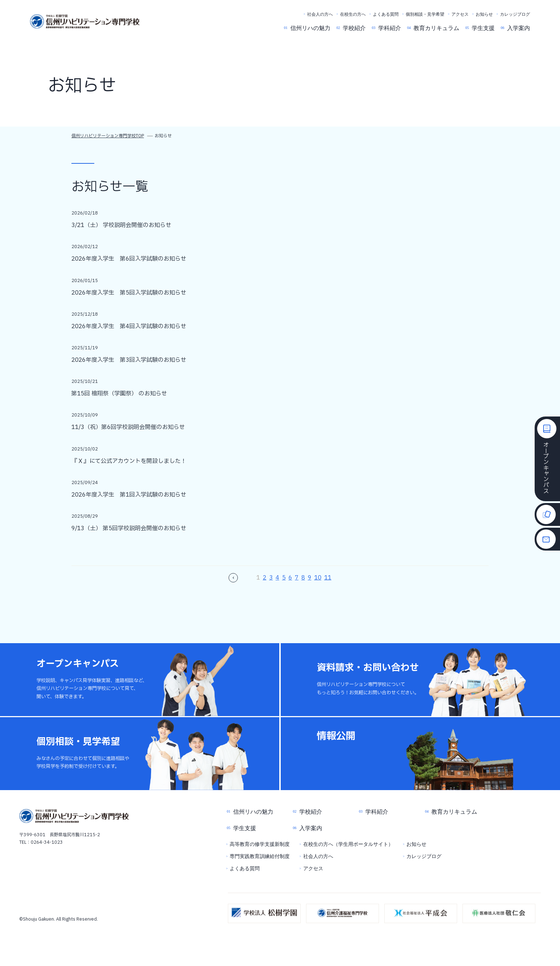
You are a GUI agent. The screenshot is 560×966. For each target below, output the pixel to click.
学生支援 (483, 28)
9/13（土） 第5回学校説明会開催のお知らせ (129, 528)
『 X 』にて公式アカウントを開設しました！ (129, 461)
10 (318, 578)
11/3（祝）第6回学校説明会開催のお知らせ (128, 427)
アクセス (460, 14)
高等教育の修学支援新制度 (260, 844)
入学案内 (519, 28)
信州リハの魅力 (310, 28)
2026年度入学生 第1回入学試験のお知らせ (129, 495)
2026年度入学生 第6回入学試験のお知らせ (129, 259)
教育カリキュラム (436, 28)
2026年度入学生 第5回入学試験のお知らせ (129, 293)
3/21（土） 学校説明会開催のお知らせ (121, 225)
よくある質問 (386, 14)
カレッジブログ (515, 14)
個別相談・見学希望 (425, 14)
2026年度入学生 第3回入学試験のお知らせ (129, 360)
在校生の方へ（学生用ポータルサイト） (348, 844)
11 (328, 578)
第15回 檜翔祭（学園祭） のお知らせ (119, 394)
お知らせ (484, 14)
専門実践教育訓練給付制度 (260, 856)
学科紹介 (390, 28)
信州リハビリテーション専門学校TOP (108, 136)
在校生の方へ (353, 14)
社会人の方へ (320, 14)
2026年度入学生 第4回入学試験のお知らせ (129, 326)
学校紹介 (354, 28)
